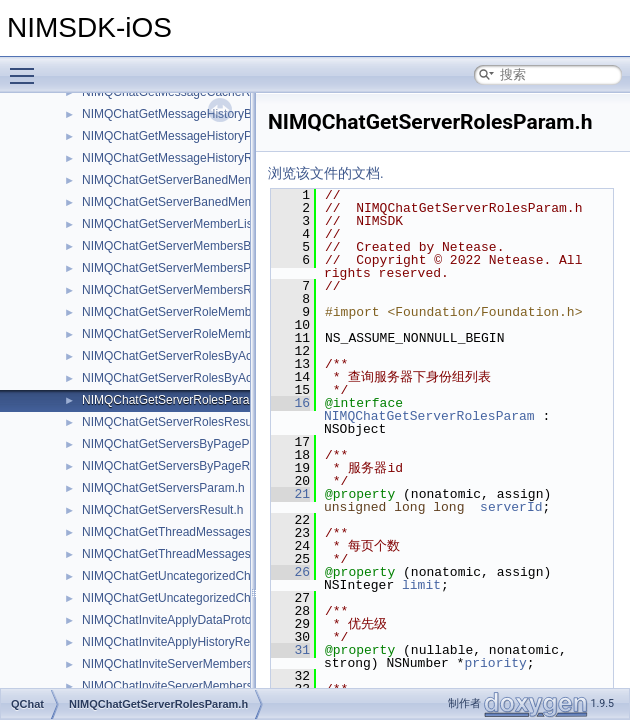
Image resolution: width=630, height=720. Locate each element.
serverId (511, 507)
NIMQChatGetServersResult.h (162, 510)
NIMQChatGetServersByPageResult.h (183, 466)
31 (290, 650)
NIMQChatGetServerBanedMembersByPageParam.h (223, 180)
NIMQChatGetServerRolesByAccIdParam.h (197, 356)
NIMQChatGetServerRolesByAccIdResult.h (197, 378)
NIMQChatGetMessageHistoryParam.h (185, 136)
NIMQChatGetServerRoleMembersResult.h (197, 334)
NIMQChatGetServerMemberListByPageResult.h (212, 224)
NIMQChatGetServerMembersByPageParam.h (206, 246)
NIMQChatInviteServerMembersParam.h (190, 664)
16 (290, 403)
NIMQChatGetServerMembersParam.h (185, 268)
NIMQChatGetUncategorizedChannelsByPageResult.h (227, 598)
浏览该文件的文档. (326, 173)
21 (290, 494)
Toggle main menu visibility (27, 67)
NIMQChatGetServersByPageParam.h (184, 444)
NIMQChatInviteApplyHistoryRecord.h (182, 642)
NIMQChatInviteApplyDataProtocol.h (179, 620)
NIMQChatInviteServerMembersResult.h (189, 686)
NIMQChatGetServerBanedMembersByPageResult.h (223, 202)
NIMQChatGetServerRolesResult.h (175, 422)
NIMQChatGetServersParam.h (163, 488)
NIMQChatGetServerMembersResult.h (184, 290)
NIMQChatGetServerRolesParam (429, 416)
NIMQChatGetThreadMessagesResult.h (188, 554)
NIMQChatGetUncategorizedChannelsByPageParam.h (227, 576)
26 (290, 572)
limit (421, 585)
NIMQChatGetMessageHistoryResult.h (185, 158)
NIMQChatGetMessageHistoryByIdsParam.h (200, 114)
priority (495, 663)
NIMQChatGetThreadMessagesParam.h (189, 532)
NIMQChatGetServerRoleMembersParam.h (197, 312)
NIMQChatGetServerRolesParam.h (175, 400)
